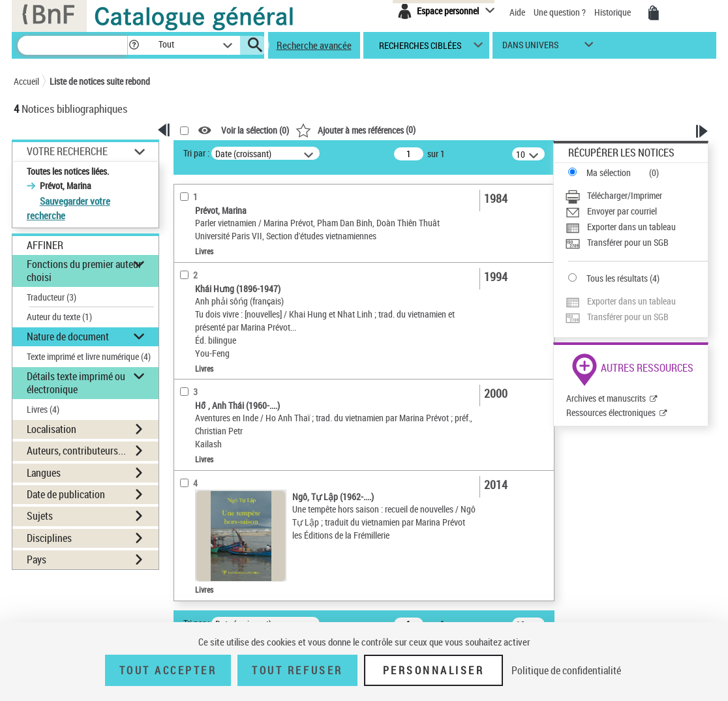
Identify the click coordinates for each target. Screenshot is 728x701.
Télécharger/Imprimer (625, 195)
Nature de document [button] (68, 336)
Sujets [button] (40, 516)
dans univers (530, 48)
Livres (43, 409)
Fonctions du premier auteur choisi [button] (84, 270)
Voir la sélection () (255, 131)
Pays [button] (37, 559)
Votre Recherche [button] (67, 151)
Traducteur (52, 297)
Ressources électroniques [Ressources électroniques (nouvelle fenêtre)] (611, 412)
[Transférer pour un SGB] (636, 243)
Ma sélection (609, 172)
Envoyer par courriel (622, 211)
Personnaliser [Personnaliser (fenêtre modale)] (434, 670)
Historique (614, 12)
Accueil (26, 81)
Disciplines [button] (49, 538)
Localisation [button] (52, 429)
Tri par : (196, 153)
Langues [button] (44, 473)
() (356, 129)
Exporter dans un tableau (631, 227)
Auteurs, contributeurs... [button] (76, 451)
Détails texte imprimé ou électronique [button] (76, 382)
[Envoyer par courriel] (636, 211)
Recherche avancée (314, 45)
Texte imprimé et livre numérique (89, 356)
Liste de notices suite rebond (100, 81)
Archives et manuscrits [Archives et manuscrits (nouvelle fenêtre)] (606, 398)
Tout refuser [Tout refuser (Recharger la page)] (297, 670)
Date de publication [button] (66, 494)
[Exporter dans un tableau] (636, 227)
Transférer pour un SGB (628, 242)
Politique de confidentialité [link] (566, 670)
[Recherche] (72, 45)
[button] (134, 45)
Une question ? (560, 12)
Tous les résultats (617, 278)
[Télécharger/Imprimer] (636, 196)
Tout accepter (168, 670)
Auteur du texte (59, 317)
